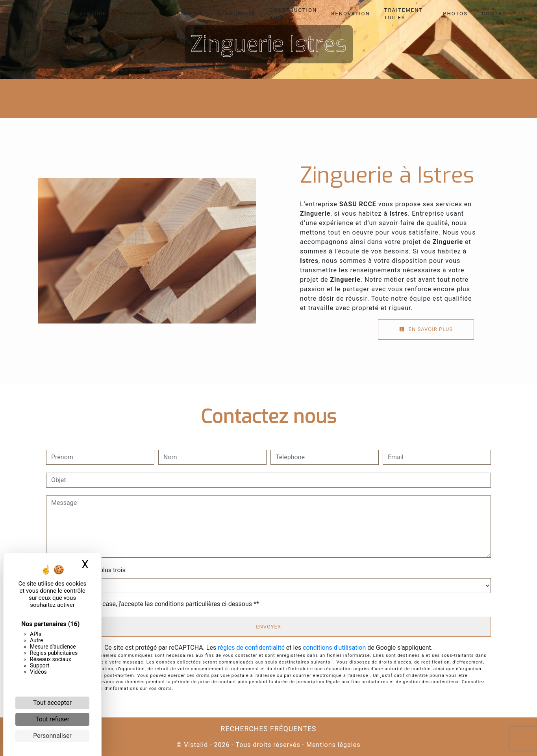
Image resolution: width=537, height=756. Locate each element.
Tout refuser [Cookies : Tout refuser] (52, 719)
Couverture (87, 14)
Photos (455, 14)
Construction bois (293, 14)
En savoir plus (426, 329)
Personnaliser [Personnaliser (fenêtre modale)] (52, 736)
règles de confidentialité (251, 648)
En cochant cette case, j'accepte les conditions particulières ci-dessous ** (156, 604)
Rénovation (350, 14)
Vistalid (196, 745)
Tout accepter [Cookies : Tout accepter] (52, 703)
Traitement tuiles (404, 14)
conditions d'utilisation (334, 648)
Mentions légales (332, 745)
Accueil (40, 14)
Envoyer (268, 627)
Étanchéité (237, 14)
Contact (496, 14)
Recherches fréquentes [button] (269, 729)
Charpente (139, 14)
